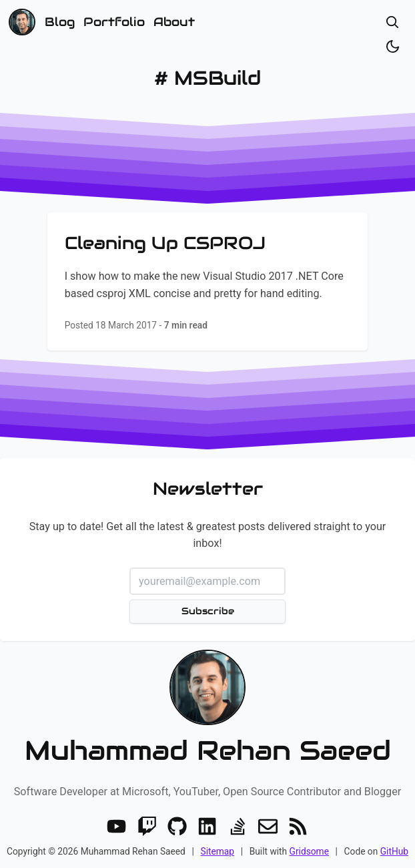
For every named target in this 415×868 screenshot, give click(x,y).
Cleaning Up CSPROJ (165, 243)
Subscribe (208, 611)
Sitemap (217, 851)
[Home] (22, 22)
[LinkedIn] (207, 826)
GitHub (394, 851)
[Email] (268, 826)
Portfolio (114, 22)
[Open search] (393, 22)
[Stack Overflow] (238, 826)
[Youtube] (116, 826)
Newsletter (208, 489)
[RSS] (298, 826)
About (174, 22)
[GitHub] (177, 826)
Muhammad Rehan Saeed (208, 750)
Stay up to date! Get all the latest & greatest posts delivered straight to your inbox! (208, 535)
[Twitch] (147, 826)
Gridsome (309, 851)
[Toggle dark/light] (393, 46)
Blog (60, 22)
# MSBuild (207, 78)
